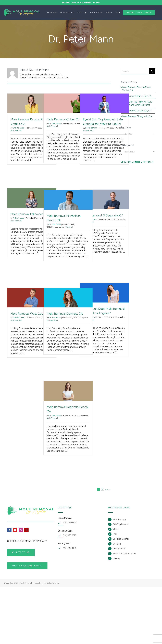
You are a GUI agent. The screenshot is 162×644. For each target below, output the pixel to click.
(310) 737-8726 (69, 523)
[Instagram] (21, 530)
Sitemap (117, 558)
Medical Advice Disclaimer (125, 554)
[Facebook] (9, 530)
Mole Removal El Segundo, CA (103, 215)
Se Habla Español (121, 539)
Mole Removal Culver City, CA (67, 119)
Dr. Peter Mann (19, 128)
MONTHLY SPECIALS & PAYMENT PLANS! (81, 3)
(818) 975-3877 (69, 535)
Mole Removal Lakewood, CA (30, 214)
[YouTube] (15, 530)
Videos (116, 529)
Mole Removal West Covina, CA (32, 314)
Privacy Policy (119, 549)
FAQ (115, 534)
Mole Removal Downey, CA (65, 314)
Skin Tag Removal (121, 524)
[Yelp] (26, 530)
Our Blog (117, 544)
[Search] (152, 71)
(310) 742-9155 (69, 548)
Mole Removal (16, 131)
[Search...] (135, 71)
